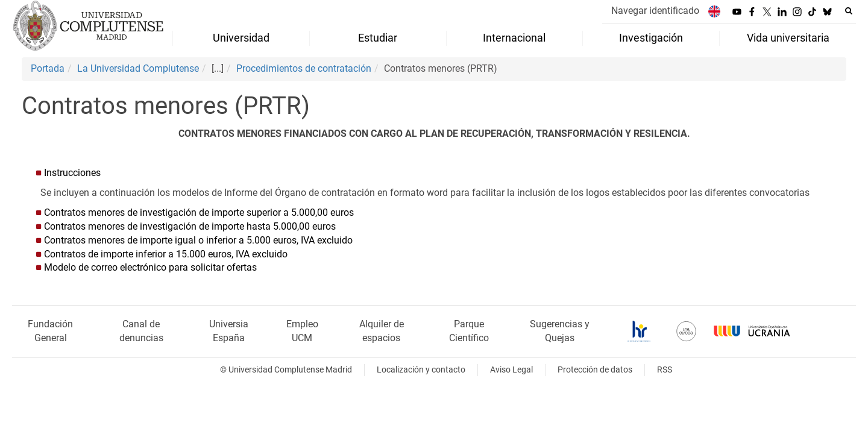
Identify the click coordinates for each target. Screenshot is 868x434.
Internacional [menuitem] (514, 38)
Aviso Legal (511, 370)
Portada (48, 68)
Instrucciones (72, 173)
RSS (665, 370)
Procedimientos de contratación (304, 68)
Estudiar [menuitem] (378, 38)
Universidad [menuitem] (241, 38)
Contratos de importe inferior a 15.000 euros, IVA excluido (166, 254)
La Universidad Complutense (138, 68)
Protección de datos (595, 370)
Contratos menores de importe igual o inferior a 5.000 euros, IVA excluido (198, 240)
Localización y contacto (421, 370)
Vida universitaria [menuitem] (788, 38)
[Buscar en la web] (849, 11)
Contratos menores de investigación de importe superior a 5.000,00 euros (199, 212)
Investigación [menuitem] (651, 38)
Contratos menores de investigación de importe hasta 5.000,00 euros (190, 226)
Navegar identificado (655, 11)
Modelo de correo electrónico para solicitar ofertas (152, 267)
